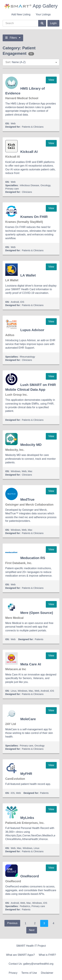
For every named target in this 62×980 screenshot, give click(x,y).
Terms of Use (29, 973)
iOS (22, 302)
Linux (14, 691)
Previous (12, 923)
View (51, 80)
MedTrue (27, 499)
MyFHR (26, 774)
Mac (30, 471)
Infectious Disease (29, 185)
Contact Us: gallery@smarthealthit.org (31, 964)
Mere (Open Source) (37, 613)
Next (32, 930)
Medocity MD (31, 445)
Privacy (13, 973)
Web (13, 123)
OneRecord (30, 876)
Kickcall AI (29, 152)
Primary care (12, 189)
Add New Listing (21, 14)
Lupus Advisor (32, 330)
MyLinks (27, 818)
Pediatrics (25, 906)
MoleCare (28, 719)
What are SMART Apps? (21, 955)
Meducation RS (33, 558)
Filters (13, 38)
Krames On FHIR (34, 217)
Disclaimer (47, 973)
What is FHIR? (47, 955)
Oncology (45, 185)
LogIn (53, 23)
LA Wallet (28, 275)
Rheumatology (27, 357)
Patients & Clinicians (33, 127)
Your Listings (43, 14)
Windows (16, 471)
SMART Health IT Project (31, 946)
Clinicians (27, 192)
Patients (39, 639)
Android (15, 302)
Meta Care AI (31, 664)
